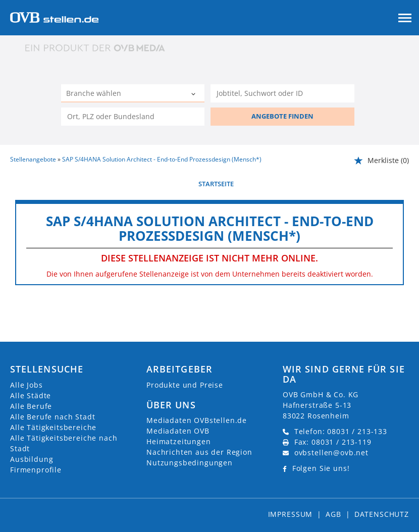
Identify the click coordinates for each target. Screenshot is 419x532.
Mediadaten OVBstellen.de (197, 420)
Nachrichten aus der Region (199, 452)
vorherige (28, 184)
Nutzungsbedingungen (190, 463)
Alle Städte (31, 395)
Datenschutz (382, 514)
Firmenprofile (36, 470)
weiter (398, 184)
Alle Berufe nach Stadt (53, 417)
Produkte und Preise (185, 385)
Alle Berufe (31, 406)
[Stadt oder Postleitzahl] (133, 117)
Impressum (291, 514)
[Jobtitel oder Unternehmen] (282, 93)
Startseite (216, 184)
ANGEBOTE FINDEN (282, 116)
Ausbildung (32, 459)
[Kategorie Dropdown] (194, 94)
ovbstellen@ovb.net (331, 453)
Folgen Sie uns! (321, 468)
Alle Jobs (27, 385)
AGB (333, 514)
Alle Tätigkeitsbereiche (53, 427)
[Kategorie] (123, 94)
